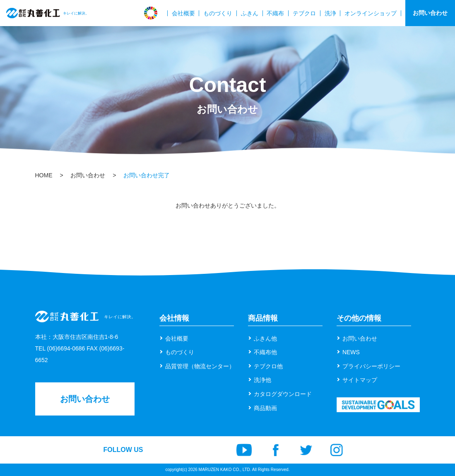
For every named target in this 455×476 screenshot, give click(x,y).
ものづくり (218, 13)
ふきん (250, 13)
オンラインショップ (371, 13)
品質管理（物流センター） (200, 366)
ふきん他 (265, 338)
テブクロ (304, 13)
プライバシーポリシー (371, 366)
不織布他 (265, 352)
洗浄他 (262, 380)
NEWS (351, 352)
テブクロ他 (268, 366)
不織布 (275, 13)
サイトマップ (360, 380)
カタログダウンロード (283, 394)
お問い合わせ (430, 13)
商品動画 (265, 408)
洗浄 (330, 13)
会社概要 (183, 13)
